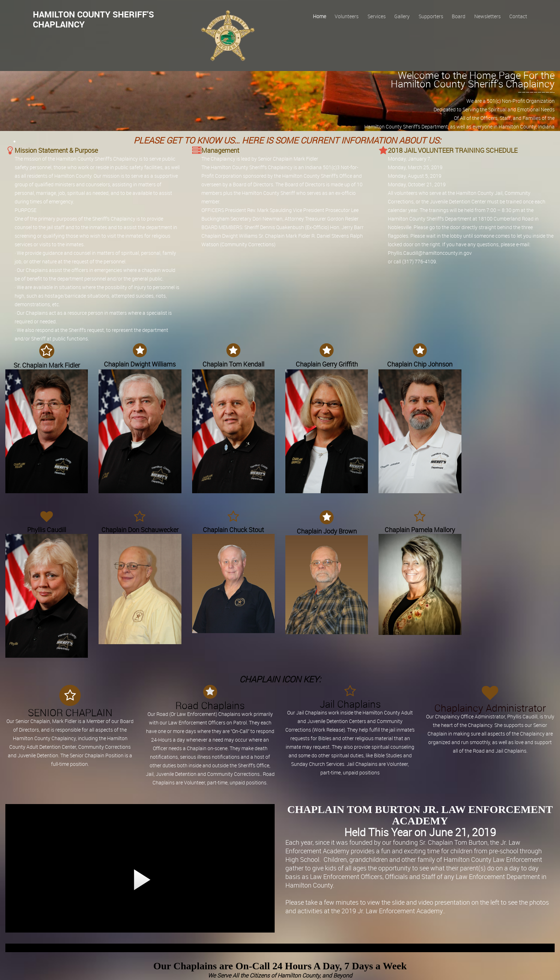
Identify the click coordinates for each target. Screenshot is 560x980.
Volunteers (347, 16)
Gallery (402, 16)
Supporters (431, 16)
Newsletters (487, 16)
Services (377, 16)
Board (459, 16)
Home (319, 16)
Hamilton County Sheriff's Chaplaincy (93, 19)
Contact (518, 16)
